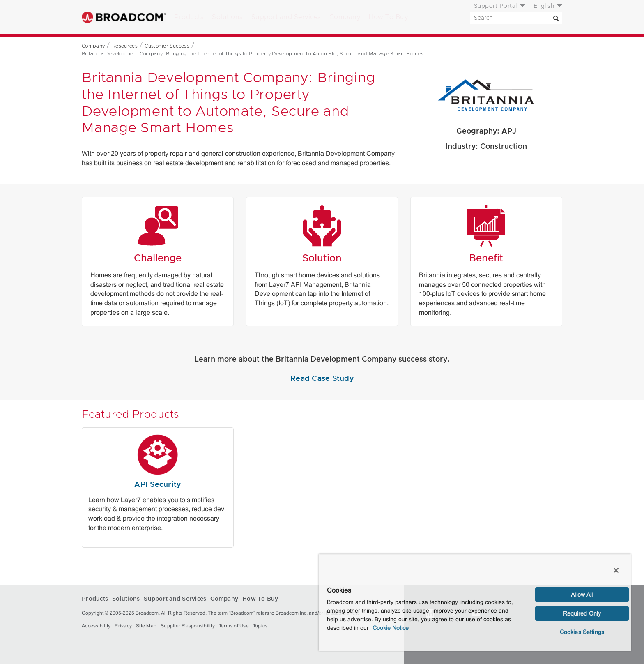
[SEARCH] (516, 18)
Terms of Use (234, 626)
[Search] (556, 18)
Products (189, 17)
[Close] (616, 570)
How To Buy (388, 17)
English (544, 6)
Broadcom (124, 17)
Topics (260, 626)
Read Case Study (322, 379)
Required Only (582, 613)
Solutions (228, 17)
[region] (475, 602)
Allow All (582, 595)
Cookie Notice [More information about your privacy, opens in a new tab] (391, 628)
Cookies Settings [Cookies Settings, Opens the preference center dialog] (582, 632)
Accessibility (96, 626)
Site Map (146, 626)
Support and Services (286, 17)
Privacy (123, 626)
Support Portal (496, 6)
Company (345, 17)
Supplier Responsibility (188, 626)
